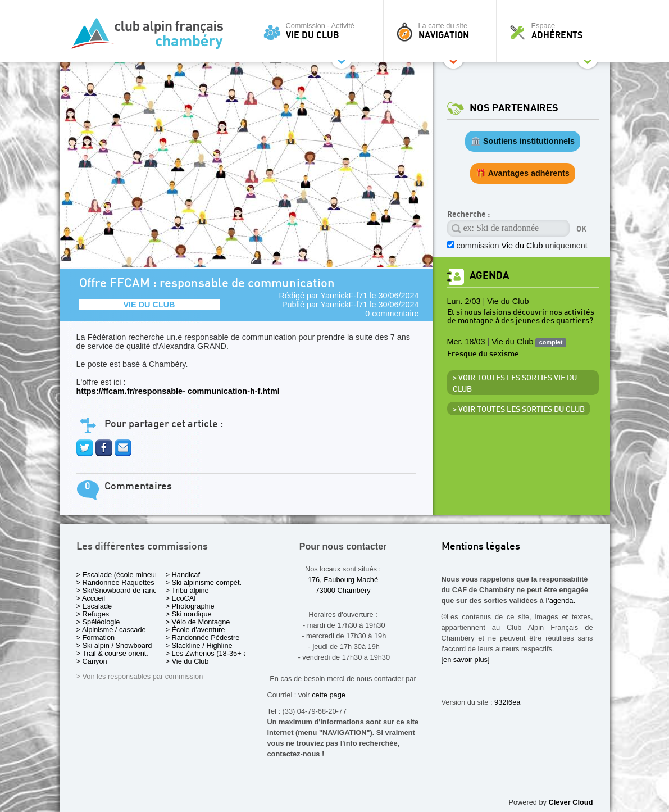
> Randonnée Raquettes (115, 582)
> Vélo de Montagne (198, 622)
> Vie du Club (187, 661)
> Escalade (94, 606)
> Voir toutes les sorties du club (519, 410)
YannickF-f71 (344, 296)
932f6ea (507, 702)
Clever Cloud (571, 802)
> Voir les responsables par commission (140, 676)
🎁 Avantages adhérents (523, 173)
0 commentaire (392, 314)
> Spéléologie (98, 622)
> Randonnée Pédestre (203, 638)
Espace (556, 31)
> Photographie (190, 606)
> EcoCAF (182, 598)
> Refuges (93, 614)
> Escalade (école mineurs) (120, 575)
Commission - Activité (320, 31)
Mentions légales (481, 547)
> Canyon (92, 661)
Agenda (489, 276)
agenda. (562, 600)
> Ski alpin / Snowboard (114, 645)
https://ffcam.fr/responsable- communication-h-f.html (178, 391)
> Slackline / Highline (199, 645)
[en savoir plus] (466, 659)
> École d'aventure (195, 630)
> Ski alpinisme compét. (204, 582)
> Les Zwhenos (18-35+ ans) (212, 653)
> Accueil (91, 598)
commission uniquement (522, 246)
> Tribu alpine (187, 590)
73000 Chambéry (343, 590)
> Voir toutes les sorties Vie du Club (515, 384)
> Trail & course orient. (112, 653)
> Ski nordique (189, 614)
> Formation (96, 638)
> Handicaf (183, 575)
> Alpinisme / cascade (111, 630)
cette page (329, 695)
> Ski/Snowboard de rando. (120, 590)
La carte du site (443, 31)
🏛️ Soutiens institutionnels (523, 141)
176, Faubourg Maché (343, 580)
